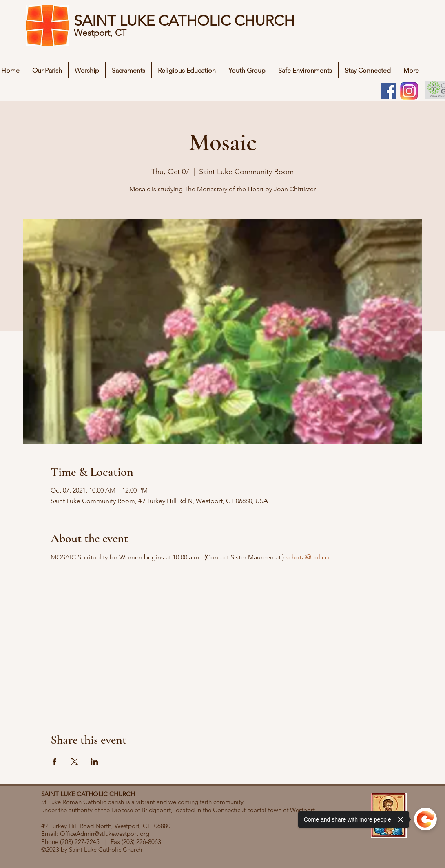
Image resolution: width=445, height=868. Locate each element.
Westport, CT (101, 33)
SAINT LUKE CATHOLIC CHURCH (184, 21)
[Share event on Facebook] (54, 762)
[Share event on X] (74, 762)
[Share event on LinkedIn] (94, 762)
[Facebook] (389, 91)
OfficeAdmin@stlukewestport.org (105, 834)
